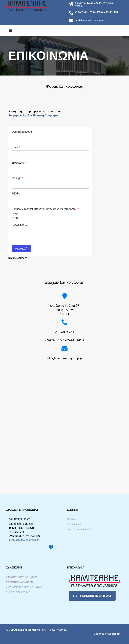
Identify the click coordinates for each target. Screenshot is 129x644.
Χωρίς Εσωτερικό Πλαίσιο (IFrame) (64, 431)
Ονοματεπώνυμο (23, 132)
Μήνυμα (17, 178)
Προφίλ (71, 519)
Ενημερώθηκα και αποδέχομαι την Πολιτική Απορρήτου (45, 209)
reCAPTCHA (20, 225)
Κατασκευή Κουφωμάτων (21, 577)
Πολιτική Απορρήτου (80, 529)
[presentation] (37, 235)
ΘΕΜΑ (17, 194)
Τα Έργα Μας (74, 524)
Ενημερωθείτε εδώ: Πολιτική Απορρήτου (34, 115)
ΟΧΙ (17, 218)
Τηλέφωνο (19, 163)
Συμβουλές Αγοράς (18, 592)
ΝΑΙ (17, 214)
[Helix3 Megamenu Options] (11, 30)
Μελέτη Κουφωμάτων (19, 582)
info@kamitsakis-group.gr (24, 540)
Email (16, 147)
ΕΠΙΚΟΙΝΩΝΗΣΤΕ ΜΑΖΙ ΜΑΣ (92, 596)
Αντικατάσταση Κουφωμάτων (24, 587)
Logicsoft (114, 634)
